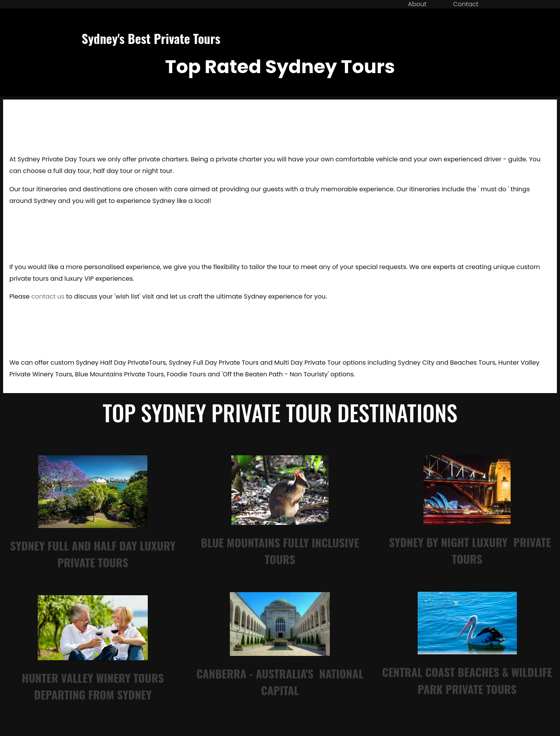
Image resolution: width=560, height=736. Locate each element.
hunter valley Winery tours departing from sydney (93, 686)
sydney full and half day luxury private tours (93, 554)
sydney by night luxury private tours (470, 550)
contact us (48, 296)
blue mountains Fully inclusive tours (280, 551)
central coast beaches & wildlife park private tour (467, 680)
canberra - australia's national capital (280, 682)
